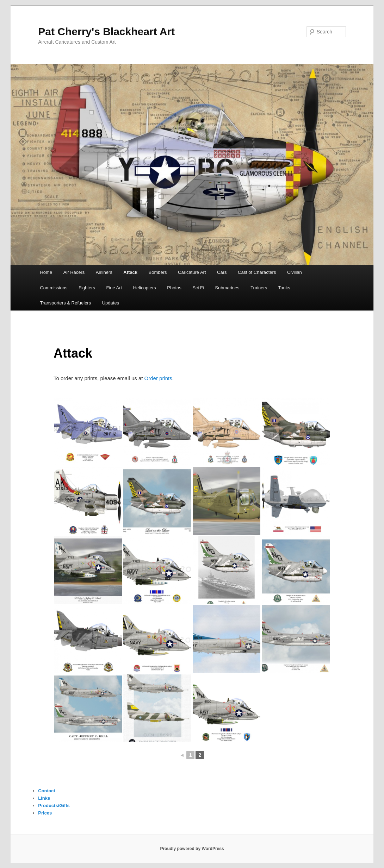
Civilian (295, 272)
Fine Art (114, 288)
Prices (45, 813)
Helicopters (145, 288)
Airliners (104, 272)
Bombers (158, 272)
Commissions (54, 288)
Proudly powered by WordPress (192, 849)
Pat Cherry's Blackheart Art (106, 32)
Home (46, 272)
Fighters (87, 288)
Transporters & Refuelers (65, 303)
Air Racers (74, 272)
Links (44, 798)
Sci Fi (198, 288)
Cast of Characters (257, 272)
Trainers (259, 288)
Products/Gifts (54, 806)
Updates (111, 303)
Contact (47, 791)
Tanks (284, 288)
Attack (130, 272)
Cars (222, 272)
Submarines (227, 288)
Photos (174, 288)
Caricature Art (192, 272)
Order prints (158, 378)
